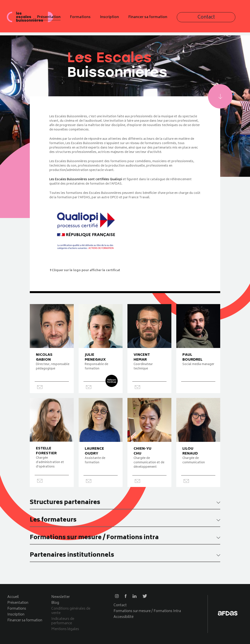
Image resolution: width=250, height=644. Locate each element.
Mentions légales (65, 629)
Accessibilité (124, 617)
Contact (232, 19)
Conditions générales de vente (71, 611)
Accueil (13, 597)
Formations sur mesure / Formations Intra (147, 611)
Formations (125, 19)
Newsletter (61, 597)
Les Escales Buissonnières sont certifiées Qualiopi (86, 180)
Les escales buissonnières (31, 19)
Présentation (93, 19)
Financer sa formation (192, 19)
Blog (55, 603)
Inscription (154, 19)
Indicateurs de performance (63, 621)
